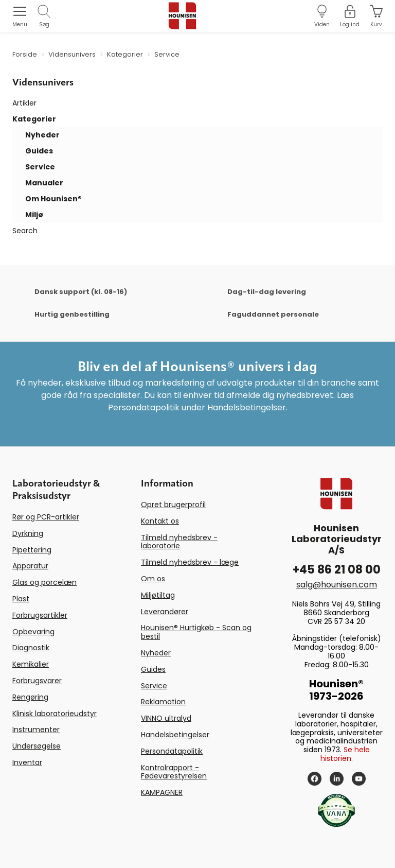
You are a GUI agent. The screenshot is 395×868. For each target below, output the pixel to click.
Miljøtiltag (158, 595)
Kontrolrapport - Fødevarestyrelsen (174, 772)
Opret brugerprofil (173, 505)
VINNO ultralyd (166, 718)
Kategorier (34, 119)
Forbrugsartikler (40, 615)
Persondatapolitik (172, 751)
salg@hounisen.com (337, 585)
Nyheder (42, 135)
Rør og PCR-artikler (46, 517)
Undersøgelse (37, 746)
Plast (21, 599)
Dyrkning (28, 533)
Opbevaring (33, 632)
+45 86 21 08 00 (337, 570)
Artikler (24, 103)
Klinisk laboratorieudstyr (55, 714)
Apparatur (30, 566)
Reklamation (163, 702)
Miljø (34, 215)
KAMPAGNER (162, 792)
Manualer (44, 183)
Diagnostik (31, 648)
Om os (153, 579)
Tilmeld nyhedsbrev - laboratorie (179, 542)
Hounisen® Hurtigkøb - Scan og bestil (196, 632)
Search (25, 231)
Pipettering (32, 550)
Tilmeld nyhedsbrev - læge (190, 562)
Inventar (27, 762)
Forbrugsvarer (37, 681)
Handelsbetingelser (175, 735)
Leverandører (165, 612)
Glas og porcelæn (44, 582)
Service (40, 167)
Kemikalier (31, 664)
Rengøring (30, 697)
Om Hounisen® (53, 199)
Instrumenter (36, 730)
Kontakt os (160, 521)
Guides (39, 151)
